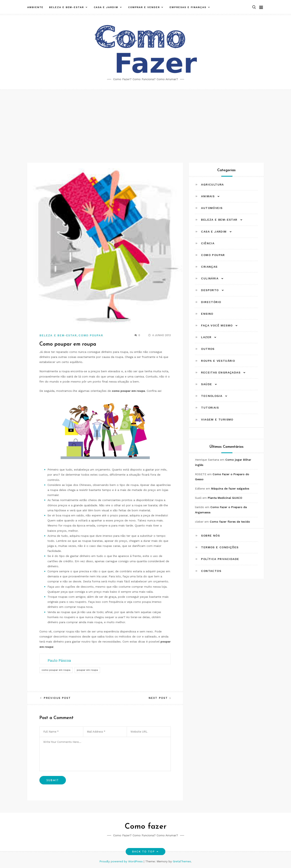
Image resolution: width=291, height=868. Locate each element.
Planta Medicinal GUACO (225, 498)
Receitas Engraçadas (221, 372)
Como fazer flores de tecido (230, 522)
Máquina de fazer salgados (230, 489)
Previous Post (57, 698)
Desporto (210, 290)
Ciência (208, 243)
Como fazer (146, 827)
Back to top (146, 852)
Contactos (211, 571)
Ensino (207, 314)
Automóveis (212, 208)
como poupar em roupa (56, 670)
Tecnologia (212, 396)
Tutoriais (210, 408)
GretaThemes (182, 861)
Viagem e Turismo (217, 419)
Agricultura (212, 185)
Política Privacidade (220, 559)
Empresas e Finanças (188, 7)
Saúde (207, 384)
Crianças (209, 267)
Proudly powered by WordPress (122, 861)
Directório (211, 302)
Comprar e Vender (144, 7)
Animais (208, 196)
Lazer (206, 337)
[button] (254, 7)
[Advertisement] (145, 120)
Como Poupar (91, 335)
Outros (208, 349)
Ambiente (35, 7)
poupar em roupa (87, 670)
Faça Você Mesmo (217, 325)
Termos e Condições (220, 547)
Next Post (158, 698)
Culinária (210, 278)
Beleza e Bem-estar (66, 7)
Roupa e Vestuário (218, 361)
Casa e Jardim (106, 7)
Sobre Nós (210, 536)
